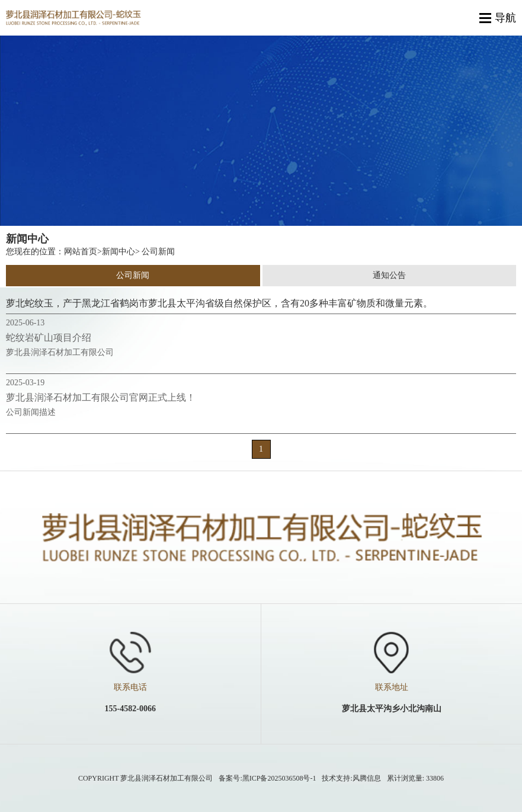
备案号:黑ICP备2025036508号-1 (267, 778)
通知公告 (389, 275)
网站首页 (81, 252)
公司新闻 (133, 275)
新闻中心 (119, 252)
